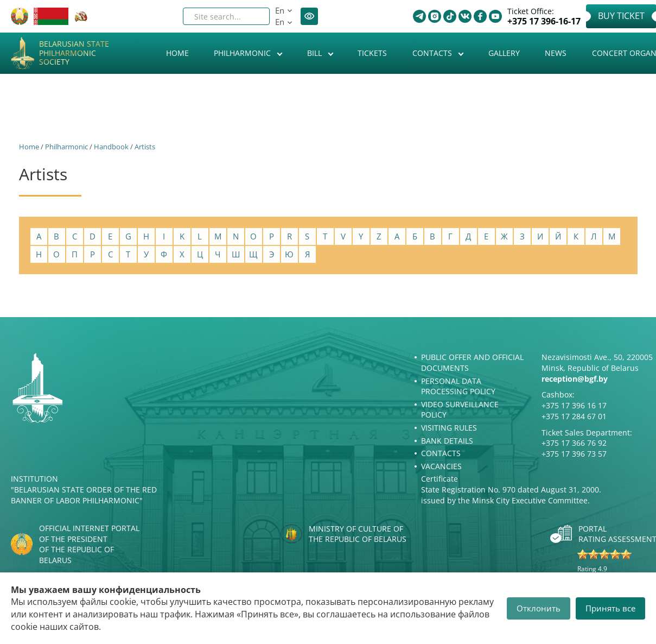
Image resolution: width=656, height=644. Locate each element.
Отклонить (539, 608)
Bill (316, 53)
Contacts (433, 53)
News (556, 53)
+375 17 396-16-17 (544, 21)
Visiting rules (449, 428)
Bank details (447, 441)
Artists (145, 147)
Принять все (610, 608)
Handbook (111, 147)
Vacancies (441, 466)
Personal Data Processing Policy (458, 386)
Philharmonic (243, 53)
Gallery (504, 53)
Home (177, 53)
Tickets (372, 53)
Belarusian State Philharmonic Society (74, 53)
